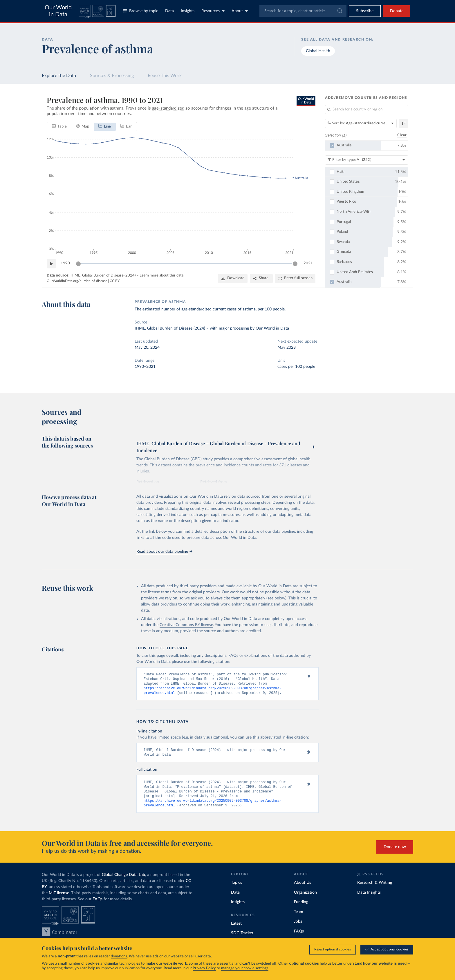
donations (119, 956)
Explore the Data (59, 76)
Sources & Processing (112, 76)
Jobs (298, 925)
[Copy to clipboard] (302, 677)
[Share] (261, 278)
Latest (236, 927)
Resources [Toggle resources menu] (213, 11)
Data (169, 11)
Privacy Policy (204, 968)
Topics (236, 886)
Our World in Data (58, 11)
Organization (305, 896)
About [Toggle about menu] (240, 11)
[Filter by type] (367, 160)
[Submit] (339, 11)
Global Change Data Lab (123, 879)
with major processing (229, 328)
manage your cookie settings (245, 968)
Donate (397, 11)
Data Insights (369, 896)
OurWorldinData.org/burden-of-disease (77, 281)
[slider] (78, 263)
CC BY (115, 281)
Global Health (318, 51)
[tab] (59, 126)
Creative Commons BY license (186, 625)
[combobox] (303, 11)
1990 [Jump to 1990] (65, 263)
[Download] (233, 278)
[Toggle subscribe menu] (365, 11)
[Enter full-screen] (295, 278)
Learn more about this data (161, 275)
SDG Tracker (242, 937)
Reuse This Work (165, 76)
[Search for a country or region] (367, 110)
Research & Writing (375, 886)
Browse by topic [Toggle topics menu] (140, 11)
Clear (402, 135)
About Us (303, 886)
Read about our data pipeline (164, 552)
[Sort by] (361, 123)
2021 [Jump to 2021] (308, 263)
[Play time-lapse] (51, 263)
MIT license (59, 897)
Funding (301, 906)
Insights (188, 11)
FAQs (98, 903)
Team (299, 916)
